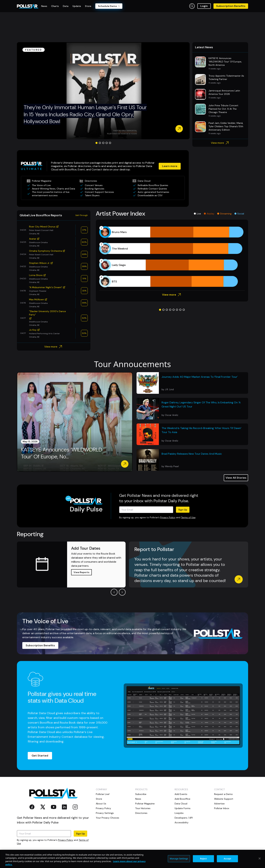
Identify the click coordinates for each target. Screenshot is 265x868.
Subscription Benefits (231, 6)
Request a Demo (223, 794)
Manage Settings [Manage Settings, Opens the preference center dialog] (179, 859)
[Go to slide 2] (100, 143)
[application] (172, 257)
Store (99, 799)
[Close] (260, 859)
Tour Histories (143, 808)
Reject (203, 859)
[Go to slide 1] (97, 143)
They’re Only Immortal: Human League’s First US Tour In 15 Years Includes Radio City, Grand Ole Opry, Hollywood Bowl (85, 114)
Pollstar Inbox (222, 808)
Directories (141, 813)
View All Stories (236, 478)
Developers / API (184, 818)
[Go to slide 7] (180, 310)
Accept (227, 859)
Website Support (224, 799)
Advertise (219, 804)
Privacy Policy (168, 517)
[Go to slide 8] (184, 310)
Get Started (40, 756)
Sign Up (183, 510)
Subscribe (141, 794)
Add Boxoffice (182, 799)
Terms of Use (188, 517)
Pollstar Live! (103, 794)
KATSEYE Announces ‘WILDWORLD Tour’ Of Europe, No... (62, 453)
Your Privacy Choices (107, 818)
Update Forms (183, 808)
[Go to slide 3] (103, 143)
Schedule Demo (109, 6)
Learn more (170, 166)
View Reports (81, 572)
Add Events (181, 794)
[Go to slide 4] (107, 143)
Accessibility (182, 822)
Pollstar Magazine (145, 804)
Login (204, 6)
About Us (101, 804)
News (138, 799)
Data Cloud (181, 804)
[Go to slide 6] (177, 310)
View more (220, 143)
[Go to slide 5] (110, 143)
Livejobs (179, 813)
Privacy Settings (105, 813)
